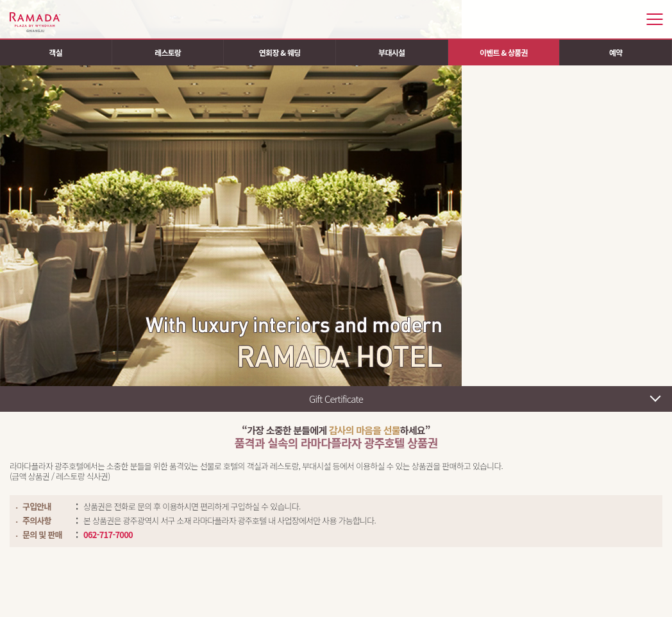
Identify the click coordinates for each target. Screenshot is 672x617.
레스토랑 (168, 52)
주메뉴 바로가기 (0, 0)
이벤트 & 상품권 (504, 52)
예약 (616, 52)
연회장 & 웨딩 (280, 52)
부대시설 (391, 52)
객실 (56, 52)
